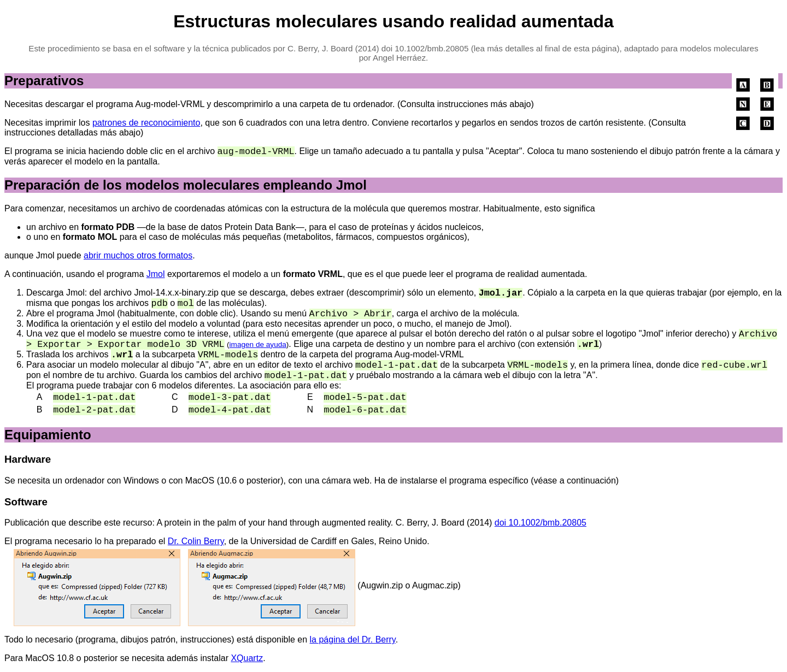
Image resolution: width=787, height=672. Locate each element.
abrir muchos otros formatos (138, 255)
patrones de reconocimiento (146, 123)
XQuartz (247, 658)
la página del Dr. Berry (353, 639)
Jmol (156, 274)
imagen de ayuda (258, 344)
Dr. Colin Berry (196, 541)
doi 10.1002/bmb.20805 (541, 523)
